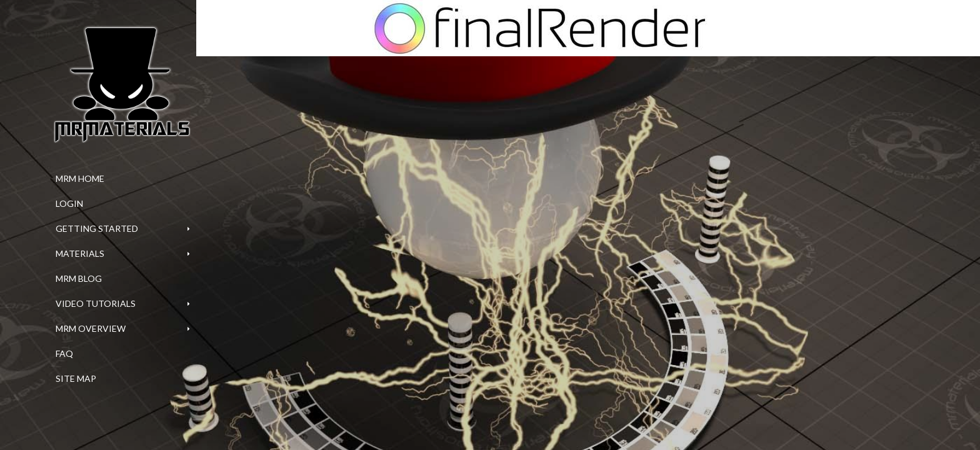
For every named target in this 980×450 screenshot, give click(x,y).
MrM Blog (79, 278)
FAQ (64, 353)
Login (69, 203)
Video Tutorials (96, 303)
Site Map (76, 378)
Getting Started (97, 228)
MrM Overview (91, 328)
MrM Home (80, 178)
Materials (80, 253)
